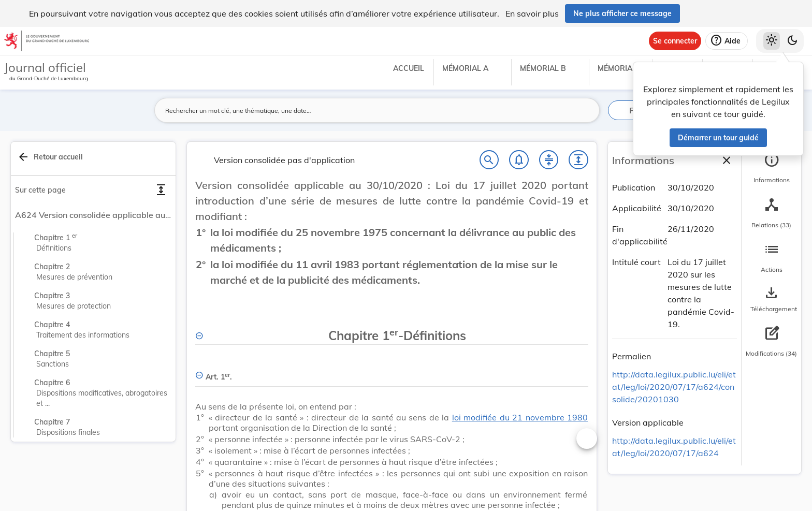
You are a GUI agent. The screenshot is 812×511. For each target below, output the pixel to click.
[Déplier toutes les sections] (161, 190)
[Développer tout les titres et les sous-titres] (578, 162)
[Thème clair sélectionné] (772, 41)
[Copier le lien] (665, 358)
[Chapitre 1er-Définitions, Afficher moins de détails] (392, 332)
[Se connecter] (675, 41)
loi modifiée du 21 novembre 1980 (520, 419)
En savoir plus (532, 13)
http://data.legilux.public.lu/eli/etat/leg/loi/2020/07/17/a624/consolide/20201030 (674, 387)
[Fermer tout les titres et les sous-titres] (549, 162)
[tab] (772, 168)
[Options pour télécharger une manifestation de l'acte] (772, 300)
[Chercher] (489, 162)
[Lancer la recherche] (586, 110)
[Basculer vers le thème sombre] (792, 41)
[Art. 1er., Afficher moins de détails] (392, 373)
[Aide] (727, 41)
